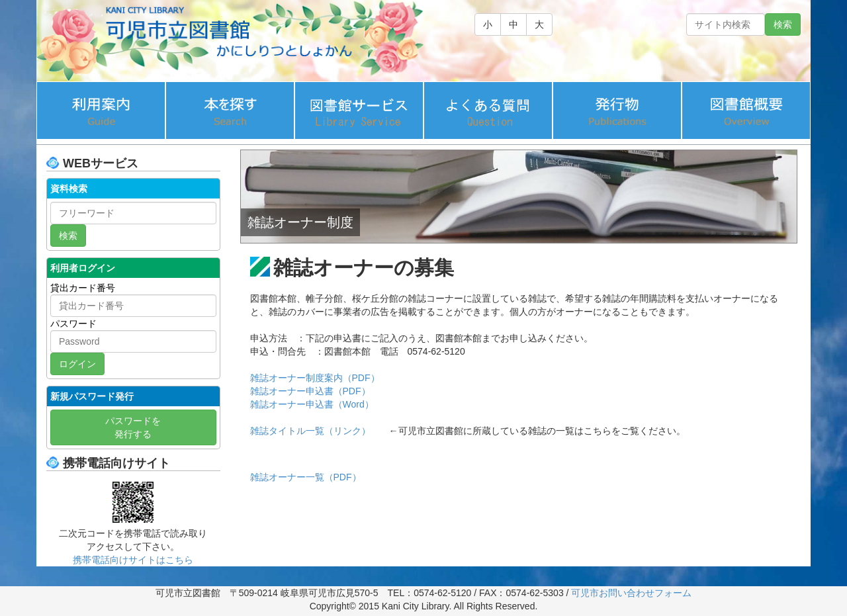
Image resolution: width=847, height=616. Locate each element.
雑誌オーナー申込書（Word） (312, 404)
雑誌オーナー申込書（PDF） (310, 391)
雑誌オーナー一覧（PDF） (306, 477)
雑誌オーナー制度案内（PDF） (315, 378)
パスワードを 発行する (133, 427)
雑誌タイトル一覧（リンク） (310, 431)
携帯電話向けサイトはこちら (133, 560)
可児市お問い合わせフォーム (631, 593)
